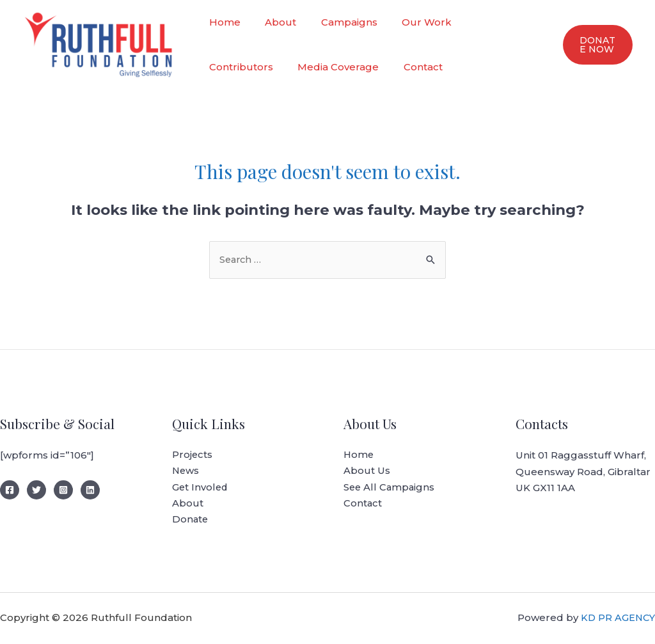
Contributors (484, 22)
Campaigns (336, 22)
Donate (191, 521)
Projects (193, 456)
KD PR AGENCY (617, 619)
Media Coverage (247, 67)
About (273, 22)
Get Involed (201, 488)
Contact (327, 67)
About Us (367, 472)
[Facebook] (10, 491)
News (186, 472)
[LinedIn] (90, 491)
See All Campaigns (390, 488)
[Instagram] (63, 491)
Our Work (408, 22)
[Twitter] (36, 491)
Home (222, 22)
